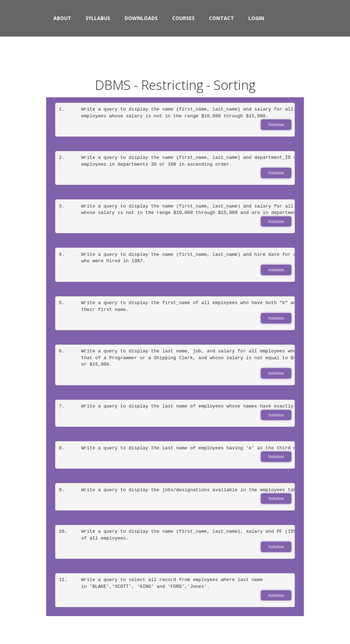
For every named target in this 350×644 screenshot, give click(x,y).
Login (256, 18)
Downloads (141, 18)
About (62, 18)
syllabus (98, 18)
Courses (183, 18)
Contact (222, 18)
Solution (276, 124)
